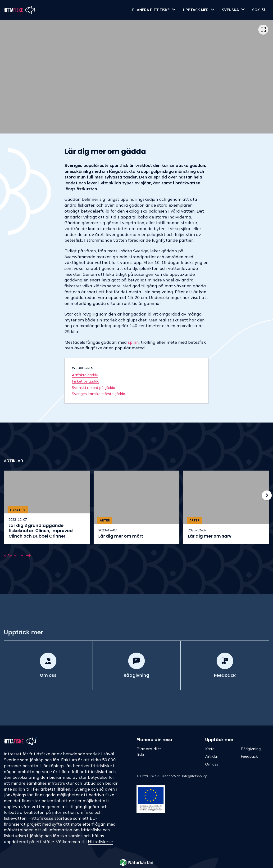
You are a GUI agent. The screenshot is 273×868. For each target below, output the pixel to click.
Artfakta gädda (85, 375)
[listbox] (136, 77)
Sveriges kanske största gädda (98, 394)
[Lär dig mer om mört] (137, 507)
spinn (133, 342)
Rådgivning (251, 749)
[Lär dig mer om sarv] (226, 507)
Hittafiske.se (41, 818)
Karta (210, 749)
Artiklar (212, 756)
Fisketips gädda (86, 381)
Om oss (212, 764)
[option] (136, 77)
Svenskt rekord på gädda (93, 387)
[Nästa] (267, 495)
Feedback (249, 756)
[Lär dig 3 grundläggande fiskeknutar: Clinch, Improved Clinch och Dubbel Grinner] (47, 507)
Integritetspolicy (194, 776)
